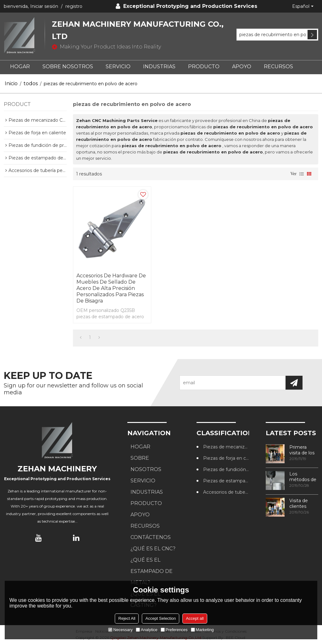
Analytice (147, 630)
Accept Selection (161, 618)
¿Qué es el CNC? (153, 549)
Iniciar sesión (44, 6)
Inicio (11, 83)
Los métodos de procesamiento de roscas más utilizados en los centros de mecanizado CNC (304, 477)
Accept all (195, 618)
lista (302, 174)
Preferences (174, 630)
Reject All (127, 618)
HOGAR (20, 67)
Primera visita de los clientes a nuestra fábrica (302, 450)
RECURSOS (278, 67)
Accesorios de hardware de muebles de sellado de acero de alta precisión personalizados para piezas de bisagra (111, 288)
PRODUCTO (204, 67)
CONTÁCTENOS (151, 537)
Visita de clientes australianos (302, 503)
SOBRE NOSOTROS (68, 67)
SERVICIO (118, 67)
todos (31, 83)
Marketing (202, 630)
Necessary (120, 630)
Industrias (159, 67)
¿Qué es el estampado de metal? (152, 571)
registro (74, 6)
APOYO (242, 67)
